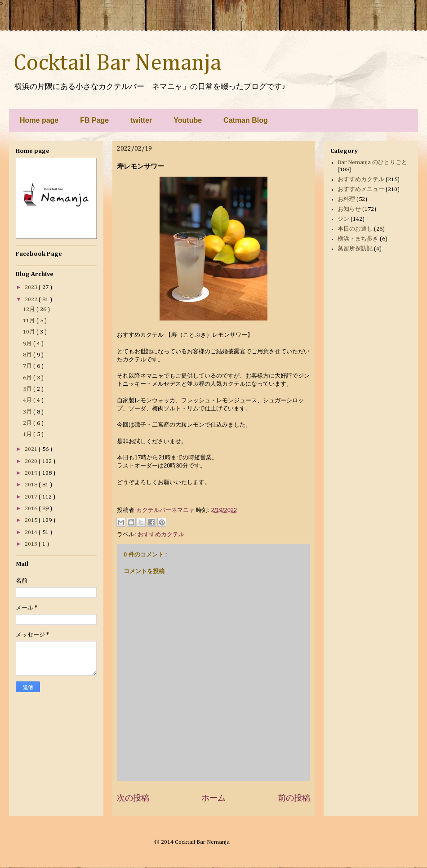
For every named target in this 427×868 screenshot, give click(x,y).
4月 (28, 400)
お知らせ (349, 209)
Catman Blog (246, 120)
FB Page (94, 120)
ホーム (213, 798)
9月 (28, 344)
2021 (32, 449)
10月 (30, 332)
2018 (32, 485)
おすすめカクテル (161, 534)
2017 (32, 497)
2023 (32, 287)
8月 (28, 355)
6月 (28, 378)
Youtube (188, 120)
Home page (39, 120)
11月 (30, 321)
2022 (32, 300)
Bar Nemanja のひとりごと (372, 162)
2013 (32, 544)
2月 (28, 423)
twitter (141, 120)
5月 (28, 389)
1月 (28, 434)
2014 (32, 532)
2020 (32, 461)
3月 (28, 412)
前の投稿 (294, 798)
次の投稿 (133, 798)
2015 (32, 520)
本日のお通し (355, 229)
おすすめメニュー (361, 189)
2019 (32, 473)
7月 (28, 366)
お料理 (346, 199)
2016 (32, 509)
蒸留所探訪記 (355, 249)
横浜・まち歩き (358, 239)
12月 (30, 309)
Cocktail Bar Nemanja (117, 63)
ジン (343, 219)
